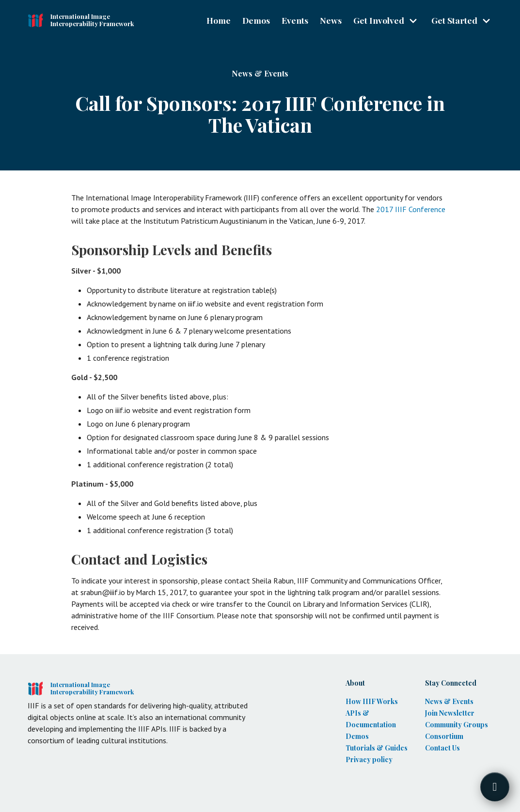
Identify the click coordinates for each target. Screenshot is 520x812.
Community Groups (457, 725)
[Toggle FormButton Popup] (495, 787)
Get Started (454, 20)
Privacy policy (369, 759)
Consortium (444, 736)
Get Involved (379, 20)
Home (219, 20)
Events (295, 20)
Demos (256, 20)
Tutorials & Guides (377, 748)
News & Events (260, 73)
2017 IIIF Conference (411, 209)
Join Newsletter (450, 713)
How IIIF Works (372, 701)
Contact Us (442, 748)
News (331, 20)
